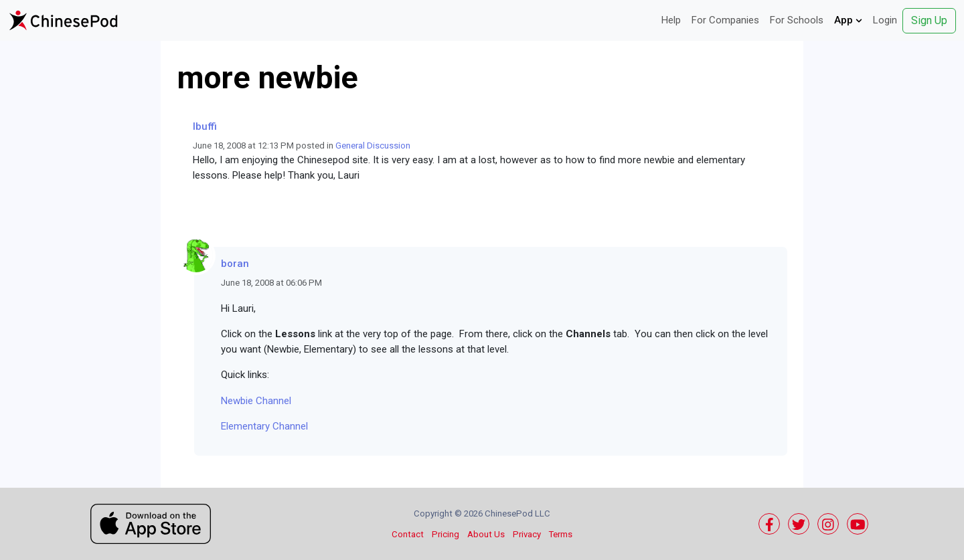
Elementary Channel (264, 426)
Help (671, 20)
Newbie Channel (256, 401)
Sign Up (929, 20)
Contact (408, 534)
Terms (561, 534)
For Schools (797, 20)
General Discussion (373, 146)
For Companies (725, 20)
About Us (486, 534)
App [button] (848, 20)
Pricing (446, 534)
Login (885, 20)
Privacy (527, 534)
